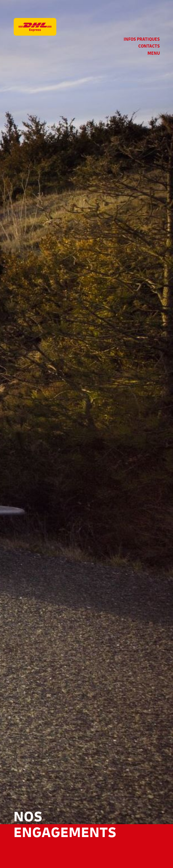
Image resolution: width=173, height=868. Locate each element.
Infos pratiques (142, 39)
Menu (154, 53)
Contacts (149, 46)
